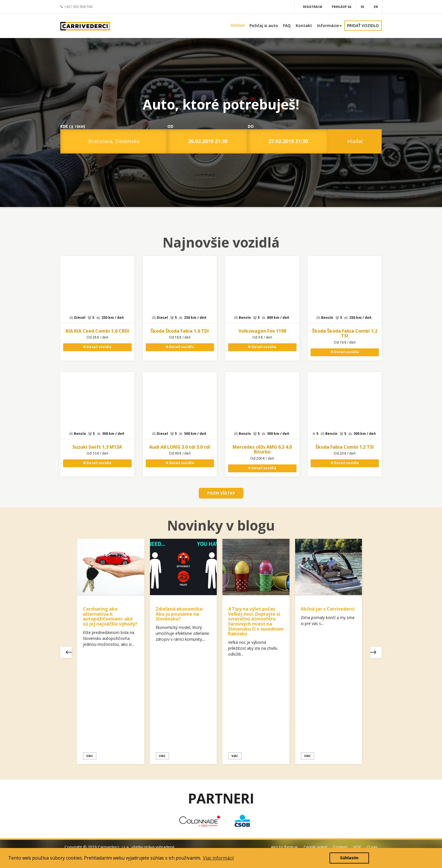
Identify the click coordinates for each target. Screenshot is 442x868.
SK (362, 7)
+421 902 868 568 (76, 7)
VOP (357, 847)
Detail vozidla (97, 347)
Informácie (329, 25)
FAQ (287, 25)
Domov (238, 25)
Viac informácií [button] (218, 858)
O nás (372, 847)
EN (376, 7)
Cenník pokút (315, 847)
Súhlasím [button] (349, 858)
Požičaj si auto (264, 25)
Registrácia (313, 7)
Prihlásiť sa (342, 7)
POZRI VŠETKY (221, 493)
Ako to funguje (284, 847)
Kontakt (304, 25)
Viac (90, 756)
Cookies (340, 847)
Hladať (355, 141)
